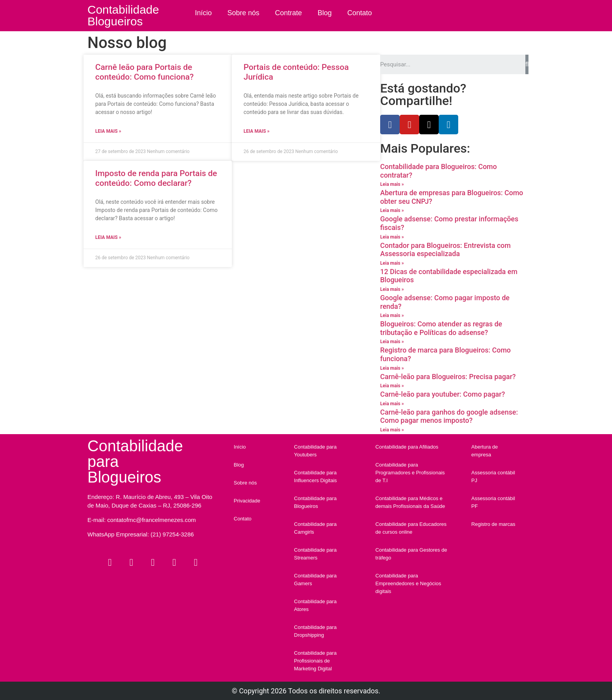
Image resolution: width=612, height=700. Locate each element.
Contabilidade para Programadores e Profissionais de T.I (410, 473)
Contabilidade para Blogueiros (315, 502)
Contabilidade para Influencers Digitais (315, 476)
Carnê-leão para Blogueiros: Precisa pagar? (448, 377)
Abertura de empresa (485, 451)
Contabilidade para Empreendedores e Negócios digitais (408, 583)
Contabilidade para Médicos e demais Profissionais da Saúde (410, 502)
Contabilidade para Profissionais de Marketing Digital (315, 661)
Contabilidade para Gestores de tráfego (411, 554)
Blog (325, 13)
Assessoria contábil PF (493, 502)
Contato (360, 13)
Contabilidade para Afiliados (407, 447)
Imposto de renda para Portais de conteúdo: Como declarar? (156, 178)
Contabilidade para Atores (315, 605)
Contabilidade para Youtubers (315, 451)
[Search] (527, 64)
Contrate (289, 13)
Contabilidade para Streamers (315, 554)
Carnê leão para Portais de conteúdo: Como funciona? (144, 72)
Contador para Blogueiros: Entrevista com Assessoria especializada (446, 250)
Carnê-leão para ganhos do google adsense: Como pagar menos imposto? (449, 416)
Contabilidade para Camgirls (315, 528)
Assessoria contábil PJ (493, 476)
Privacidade (247, 501)
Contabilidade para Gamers (315, 580)
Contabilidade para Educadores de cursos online (411, 528)
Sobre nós (244, 13)
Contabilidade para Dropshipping (315, 631)
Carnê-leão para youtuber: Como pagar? (443, 394)
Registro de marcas (494, 524)
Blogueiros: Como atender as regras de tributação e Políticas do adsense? (441, 328)
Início (204, 13)
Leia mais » (108, 131)
